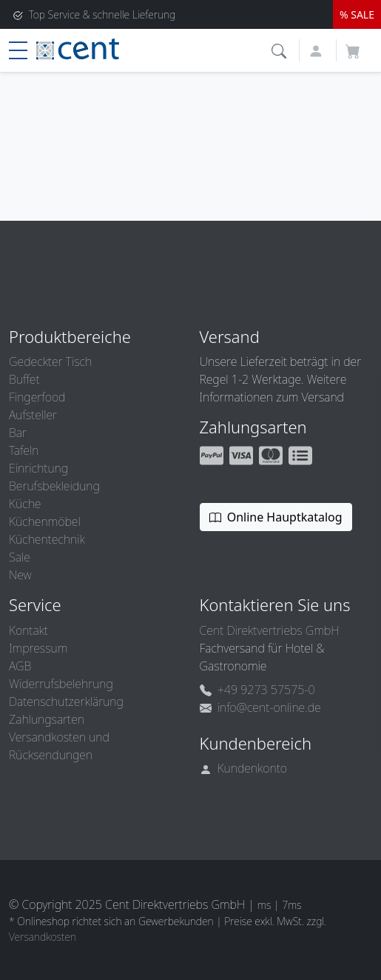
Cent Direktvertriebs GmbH (270, 630)
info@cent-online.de (260, 707)
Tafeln (24, 450)
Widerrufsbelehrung (61, 684)
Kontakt (28, 630)
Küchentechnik (47, 539)
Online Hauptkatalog (276, 517)
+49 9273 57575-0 (257, 690)
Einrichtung (38, 468)
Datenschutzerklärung (66, 701)
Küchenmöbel (45, 521)
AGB (20, 666)
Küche (25, 504)
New (20, 575)
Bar (18, 433)
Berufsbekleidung (54, 486)
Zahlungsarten (47, 719)
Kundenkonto (244, 768)
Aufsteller (33, 415)
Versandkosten (43, 937)
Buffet (24, 379)
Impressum (38, 648)
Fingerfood (37, 397)
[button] (281, 49)
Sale (20, 557)
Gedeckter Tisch (50, 361)
